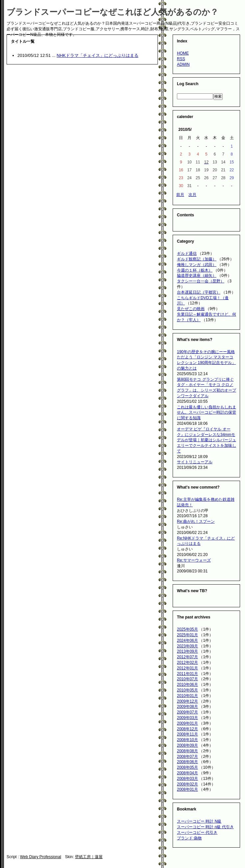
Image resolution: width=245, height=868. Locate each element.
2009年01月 (187, 723)
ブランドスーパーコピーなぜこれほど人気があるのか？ (112, 12)
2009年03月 (187, 718)
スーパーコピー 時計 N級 (199, 821)
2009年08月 (187, 707)
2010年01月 (187, 696)
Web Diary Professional (41, 857)
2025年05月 (187, 629)
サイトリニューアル (195, 462)
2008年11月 (187, 734)
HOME (183, 53)
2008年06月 (187, 762)
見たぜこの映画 (191, 309)
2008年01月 (187, 789)
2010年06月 (187, 685)
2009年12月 (187, 701)
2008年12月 (187, 729)
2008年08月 (187, 751)
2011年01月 (187, 674)
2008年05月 (187, 767)
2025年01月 (187, 635)
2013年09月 (187, 651)
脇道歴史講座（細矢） (197, 276)
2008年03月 (187, 779)
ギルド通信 (187, 253)
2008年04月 (187, 773)
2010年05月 (187, 690)
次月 (192, 195)
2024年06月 (187, 640)
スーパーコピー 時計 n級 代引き (205, 827)
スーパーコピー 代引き (197, 832)
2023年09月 (187, 646)
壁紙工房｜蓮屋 (89, 857)
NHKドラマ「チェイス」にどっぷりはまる (97, 55)
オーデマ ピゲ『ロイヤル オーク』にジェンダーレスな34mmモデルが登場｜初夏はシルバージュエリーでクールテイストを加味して (207, 440)
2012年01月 (187, 668)
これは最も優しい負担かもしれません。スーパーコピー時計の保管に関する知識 (207, 413)
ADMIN (183, 64)
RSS (181, 59)
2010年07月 (187, 679)
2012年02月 (187, 663)
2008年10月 (187, 740)
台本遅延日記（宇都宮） (199, 292)
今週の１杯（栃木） (195, 270)
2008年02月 (187, 784)
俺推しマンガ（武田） (197, 265)
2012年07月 (187, 657)
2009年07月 (187, 712)
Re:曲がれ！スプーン (196, 521)
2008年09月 (187, 745)
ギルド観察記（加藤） (197, 259)
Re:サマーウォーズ (194, 560)
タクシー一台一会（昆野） (201, 281)
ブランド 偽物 (189, 838)
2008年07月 (187, 757)
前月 (180, 195)
